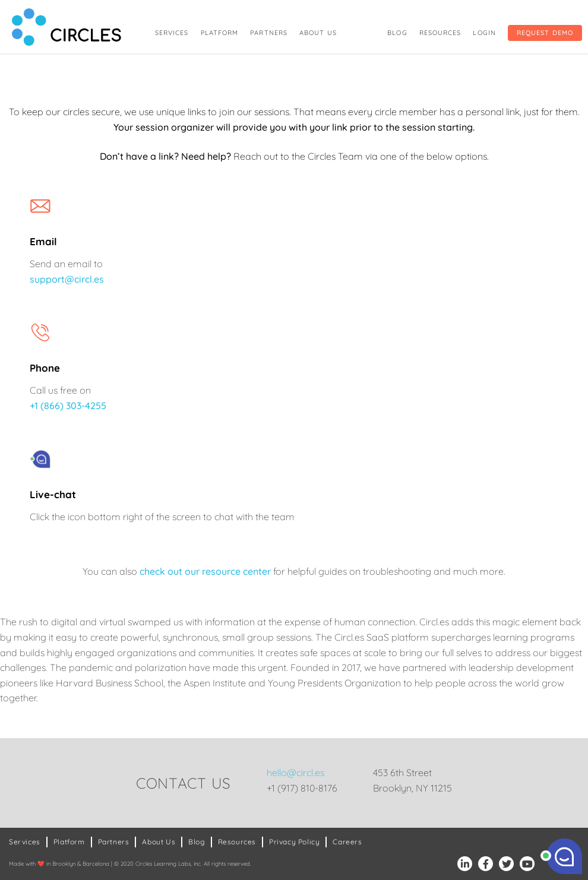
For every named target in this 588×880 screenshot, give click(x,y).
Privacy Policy (294, 842)
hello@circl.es (295, 773)
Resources (440, 33)
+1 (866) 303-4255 (68, 406)
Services (172, 33)
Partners (269, 33)
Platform (220, 33)
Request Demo (545, 33)
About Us (318, 33)
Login (484, 33)
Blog (397, 33)
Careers (347, 842)
